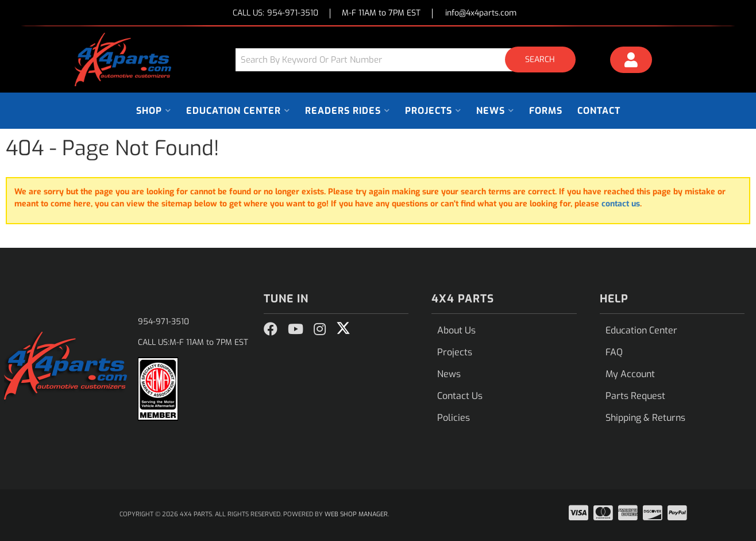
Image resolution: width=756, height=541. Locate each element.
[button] (410, 60)
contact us (621, 204)
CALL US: (275, 14)
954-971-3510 (163, 322)
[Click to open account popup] (631, 62)
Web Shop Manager (356, 514)
